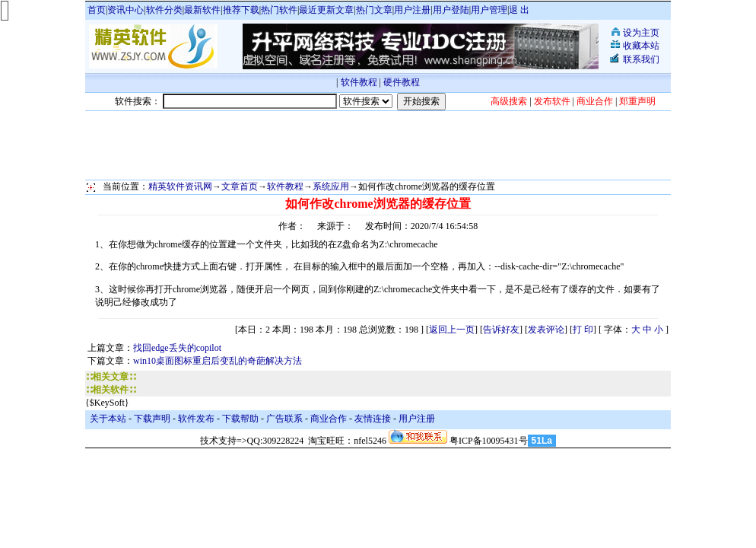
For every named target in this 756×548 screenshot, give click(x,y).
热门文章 (374, 10)
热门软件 (279, 10)
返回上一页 (452, 330)
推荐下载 (241, 10)
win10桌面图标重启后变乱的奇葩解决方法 (218, 361)
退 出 (519, 10)
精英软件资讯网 (180, 186)
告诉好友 (501, 330)
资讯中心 (125, 10)
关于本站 (108, 419)
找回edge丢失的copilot (177, 348)
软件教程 (359, 82)
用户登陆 (451, 10)
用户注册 (412, 10)
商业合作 (329, 419)
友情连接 (373, 419)
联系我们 (641, 59)
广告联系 (284, 419)
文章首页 (240, 186)
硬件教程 (402, 82)
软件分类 (164, 10)
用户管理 (489, 10)
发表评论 (546, 330)
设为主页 (641, 33)
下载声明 (152, 419)
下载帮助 (240, 419)
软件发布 (196, 419)
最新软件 (202, 10)
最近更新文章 (326, 10)
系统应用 (331, 186)
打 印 (583, 330)
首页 (97, 10)
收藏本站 (641, 46)
